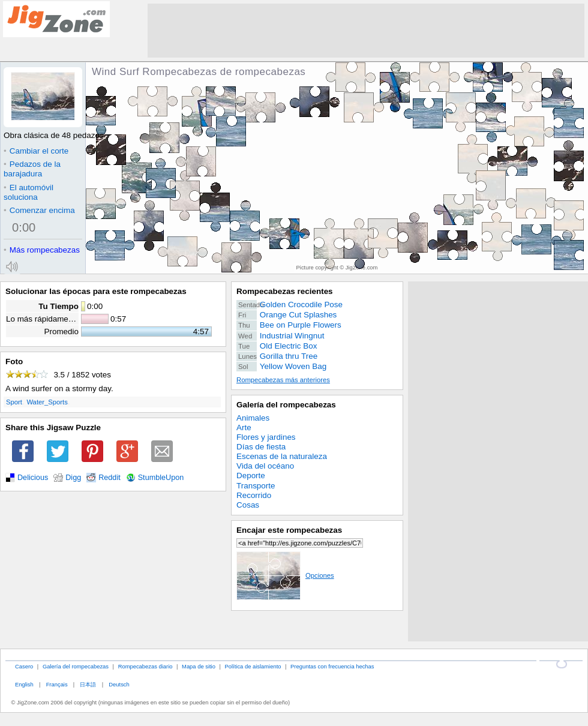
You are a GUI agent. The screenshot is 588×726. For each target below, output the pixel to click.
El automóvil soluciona (28, 192)
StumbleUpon (161, 478)
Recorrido (254, 495)
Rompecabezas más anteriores (283, 380)
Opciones (285, 575)
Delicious (33, 478)
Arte (244, 427)
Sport (14, 402)
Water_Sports (47, 402)
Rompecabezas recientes (285, 291)
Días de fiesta (261, 447)
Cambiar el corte (36, 151)
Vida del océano (265, 466)
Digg (73, 478)
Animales (253, 418)
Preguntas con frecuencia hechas (332, 666)
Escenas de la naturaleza (282, 456)
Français (57, 684)
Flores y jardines (266, 437)
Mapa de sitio (199, 666)
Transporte (256, 486)
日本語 (88, 684)
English (24, 684)
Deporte (251, 475)
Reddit (109, 478)
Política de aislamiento (253, 666)
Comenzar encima (39, 210)
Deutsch (119, 684)
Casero (24, 666)
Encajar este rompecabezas (289, 530)
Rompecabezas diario (145, 666)
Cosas (248, 505)
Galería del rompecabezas (286, 405)
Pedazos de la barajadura (32, 169)
